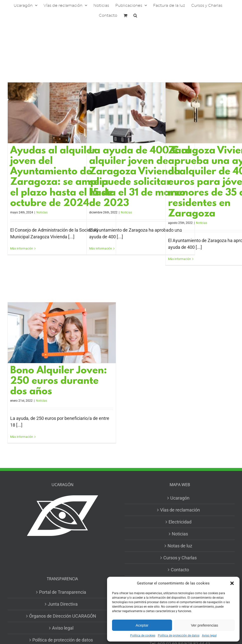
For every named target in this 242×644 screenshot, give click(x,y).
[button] (232, 583)
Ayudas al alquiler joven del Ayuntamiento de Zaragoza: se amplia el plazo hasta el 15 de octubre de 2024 (62, 177)
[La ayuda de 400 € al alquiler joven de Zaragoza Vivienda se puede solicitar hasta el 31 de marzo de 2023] (141, 113)
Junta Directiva (63, 604)
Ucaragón (180, 498)
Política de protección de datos (179, 636)
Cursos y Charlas (180, 558)
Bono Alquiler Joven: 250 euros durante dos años (59, 381)
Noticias (42, 212)
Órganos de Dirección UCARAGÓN (63, 616)
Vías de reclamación (180, 510)
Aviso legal (209, 636)
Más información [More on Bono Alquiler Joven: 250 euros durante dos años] (22, 437)
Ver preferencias (205, 625)
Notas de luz (180, 546)
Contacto (180, 570)
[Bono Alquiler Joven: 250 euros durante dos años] (62, 333)
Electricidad (180, 522)
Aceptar (142, 625)
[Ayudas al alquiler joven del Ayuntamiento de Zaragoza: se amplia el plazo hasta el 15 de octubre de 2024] (62, 113)
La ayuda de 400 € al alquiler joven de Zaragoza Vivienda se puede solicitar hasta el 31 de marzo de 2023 (140, 177)
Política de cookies (143, 636)
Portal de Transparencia (63, 592)
